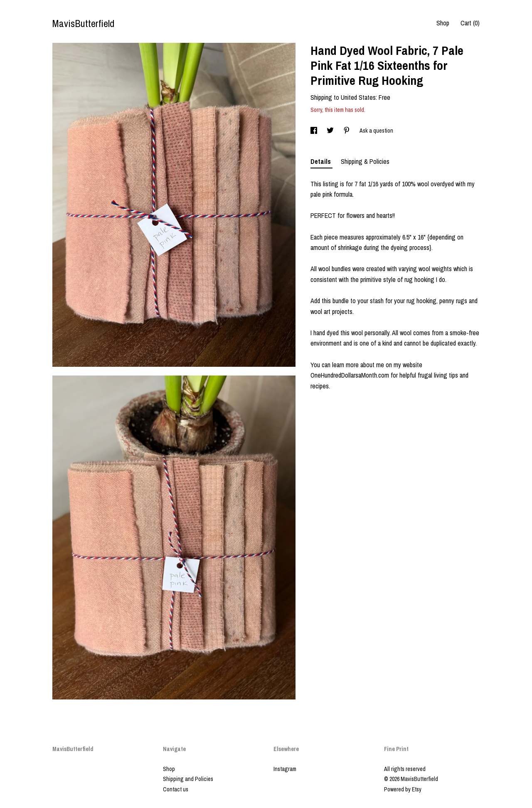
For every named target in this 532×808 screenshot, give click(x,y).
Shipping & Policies (365, 161)
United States (358, 97)
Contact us (176, 789)
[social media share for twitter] (331, 131)
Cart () (470, 23)
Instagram (285, 769)
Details (321, 161)
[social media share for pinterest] (347, 131)
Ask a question (376, 131)
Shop (443, 23)
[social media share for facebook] (314, 131)
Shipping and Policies (188, 779)
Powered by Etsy (403, 789)
